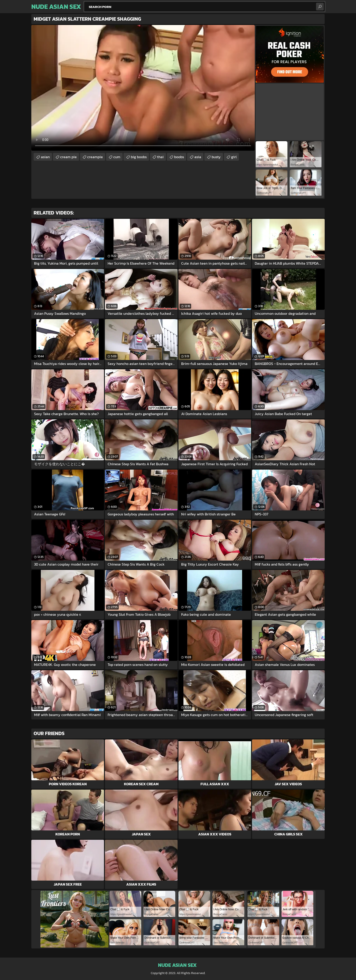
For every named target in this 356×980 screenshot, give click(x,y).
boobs (179, 157)
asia (198, 157)
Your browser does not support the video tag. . (143, 88)
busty (216, 157)
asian (45, 157)
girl (234, 157)
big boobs (139, 157)
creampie (95, 157)
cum (117, 157)
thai (160, 157)
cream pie (68, 157)
